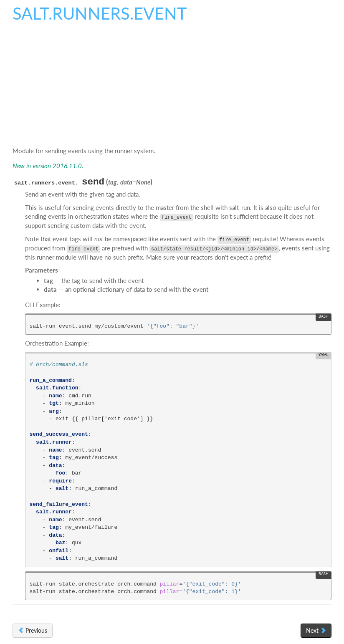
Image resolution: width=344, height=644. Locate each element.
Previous (33, 630)
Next (316, 630)
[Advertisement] (172, 87)
